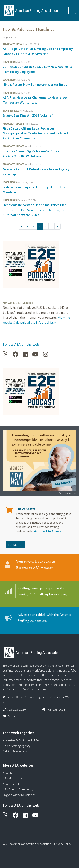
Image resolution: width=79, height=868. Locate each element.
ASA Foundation (13, 784)
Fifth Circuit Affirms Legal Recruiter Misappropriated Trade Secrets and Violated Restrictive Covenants (35, 133)
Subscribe (16, 545)
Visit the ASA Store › (47, 531)
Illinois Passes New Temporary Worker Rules (35, 85)
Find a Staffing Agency (17, 746)
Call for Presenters (15, 751)
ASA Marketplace (13, 778)
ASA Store (9, 773)
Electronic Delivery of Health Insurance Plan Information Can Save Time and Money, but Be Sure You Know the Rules (37, 210)
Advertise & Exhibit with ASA (21, 740)
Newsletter (19, 795)
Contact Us (14, 716)
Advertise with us (68, 493)
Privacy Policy (63, 844)
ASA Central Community (18, 789)
